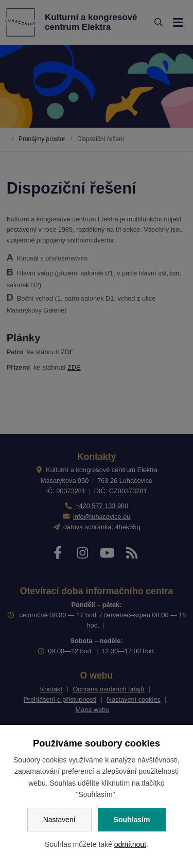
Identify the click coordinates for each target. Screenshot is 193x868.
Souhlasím (132, 820)
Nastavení (59, 820)
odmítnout (130, 844)
